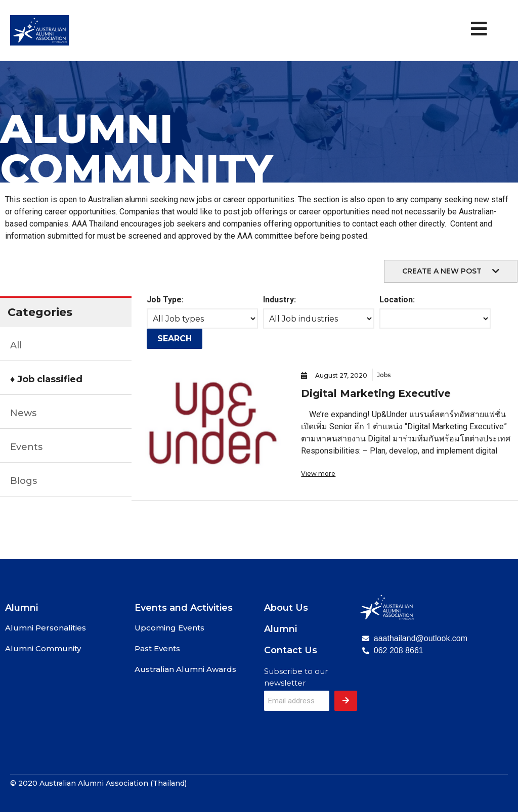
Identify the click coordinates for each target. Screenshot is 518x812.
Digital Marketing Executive (376, 393)
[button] (451, 271)
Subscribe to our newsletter (296, 677)
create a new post (442, 271)
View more (318, 473)
